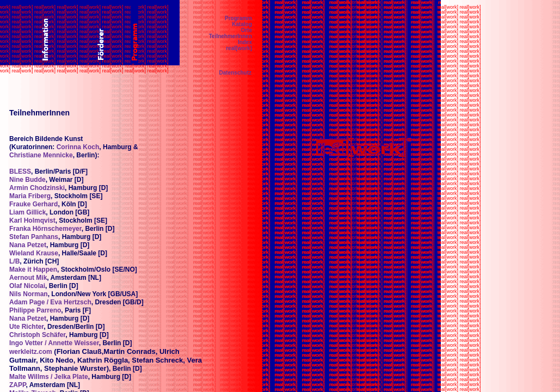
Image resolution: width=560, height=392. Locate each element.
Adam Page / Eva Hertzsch (50, 302)
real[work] (239, 48)
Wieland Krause (34, 253)
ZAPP (17, 385)
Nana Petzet (28, 245)
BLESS (20, 171)
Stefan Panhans (34, 237)
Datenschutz (235, 73)
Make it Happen (33, 269)
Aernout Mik (28, 278)
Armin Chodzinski (37, 188)
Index (245, 42)
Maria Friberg (30, 196)
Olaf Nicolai (27, 286)
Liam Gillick (27, 212)
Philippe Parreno (35, 310)
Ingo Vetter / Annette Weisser (54, 343)
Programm (238, 18)
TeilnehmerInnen (230, 36)
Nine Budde (27, 180)
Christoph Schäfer (37, 335)
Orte (246, 30)
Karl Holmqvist (32, 220)
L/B (14, 261)
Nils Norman (29, 294)
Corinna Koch (78, 147)
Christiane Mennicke (41, 155)
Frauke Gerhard (33, 204)
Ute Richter (26, 327)
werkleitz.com (31, 352)
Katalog (242, 24)
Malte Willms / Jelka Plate (49, 377)
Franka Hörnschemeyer (45, 229)
